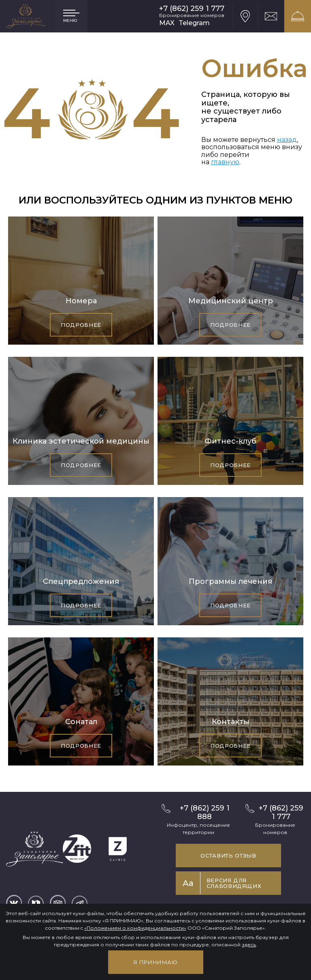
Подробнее (81, 325)
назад (287, 140)
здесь (249, 945)
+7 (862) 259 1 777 (192, 9)
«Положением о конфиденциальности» (135, 928)
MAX (167, 23)
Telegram (194, 23)
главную (225, 162)
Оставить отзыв (228, 856)
